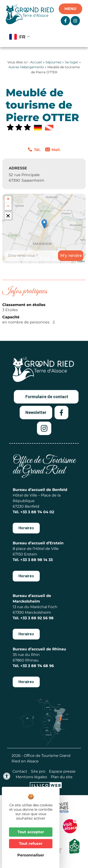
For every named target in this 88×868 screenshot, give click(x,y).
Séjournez (53, 62)
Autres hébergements (26, 67)
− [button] (8, 207)
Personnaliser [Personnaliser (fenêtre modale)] (31, 855)
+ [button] (8, 200)
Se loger (72, 62)
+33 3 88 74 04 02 (37, 512)
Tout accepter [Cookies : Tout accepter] (31, 832)
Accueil (36, 62)
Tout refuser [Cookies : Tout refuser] (31, 844)
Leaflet (81, 261)
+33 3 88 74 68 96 (37, 666)
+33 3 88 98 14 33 (36, 560)
